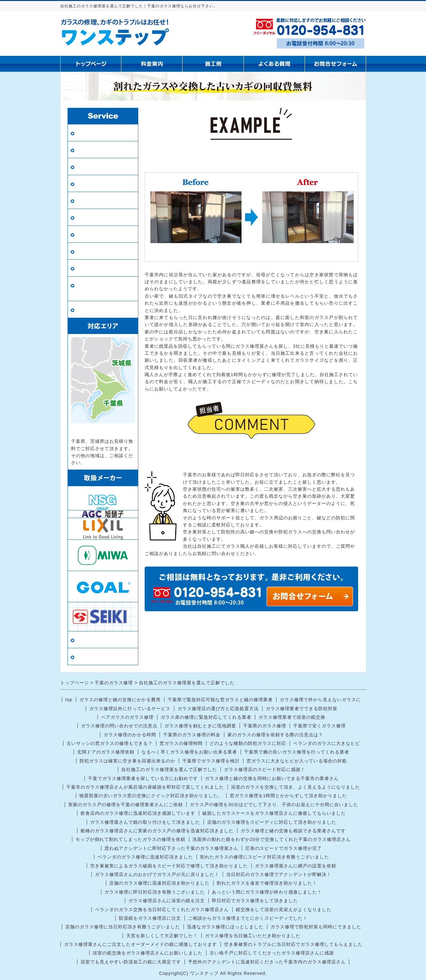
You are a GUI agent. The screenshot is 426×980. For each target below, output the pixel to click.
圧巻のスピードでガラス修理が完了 (284, 848)
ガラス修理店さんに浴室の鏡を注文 (167, 901)
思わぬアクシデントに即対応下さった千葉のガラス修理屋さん (171, 848)
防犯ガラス (89, 167)
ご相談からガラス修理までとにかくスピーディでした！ (248, 918)
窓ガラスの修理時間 (181, 743)
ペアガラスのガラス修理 (127, 717)
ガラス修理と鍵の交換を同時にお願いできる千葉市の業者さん (272, 778)
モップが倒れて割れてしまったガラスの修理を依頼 (130, 839)
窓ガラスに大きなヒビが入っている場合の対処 (297, 761)
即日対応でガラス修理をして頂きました (255, 901)
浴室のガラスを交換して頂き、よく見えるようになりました (296, 787)
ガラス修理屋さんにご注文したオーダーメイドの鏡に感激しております (141, 944)
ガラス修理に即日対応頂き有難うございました (155, 892)
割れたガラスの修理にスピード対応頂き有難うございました (265, 857)
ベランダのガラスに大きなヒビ (327, 743)
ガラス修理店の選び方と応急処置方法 (218, 709)
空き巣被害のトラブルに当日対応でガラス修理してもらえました (293, 944)
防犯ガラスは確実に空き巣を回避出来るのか (127, 761)
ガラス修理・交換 (97, 133)
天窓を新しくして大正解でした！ (162, 936)
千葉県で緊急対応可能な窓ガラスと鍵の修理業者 (220, 700)
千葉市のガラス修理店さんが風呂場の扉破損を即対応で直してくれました (145, 787)
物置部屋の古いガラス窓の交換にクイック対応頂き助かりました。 (151, 796)
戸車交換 (87, 310)
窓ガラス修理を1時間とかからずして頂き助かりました (289, 796)
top (69, 700)
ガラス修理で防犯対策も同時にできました (316, 927)
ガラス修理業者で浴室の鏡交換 (292, 717)
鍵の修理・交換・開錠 (103, 268)
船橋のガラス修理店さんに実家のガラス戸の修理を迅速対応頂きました (157, 831)
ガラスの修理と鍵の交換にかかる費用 (120, 700)
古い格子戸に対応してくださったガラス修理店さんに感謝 (272, 953)
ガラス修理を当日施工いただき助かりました (253, 936)
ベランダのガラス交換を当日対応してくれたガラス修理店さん (162, 909)
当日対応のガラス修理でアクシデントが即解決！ (279, 874)
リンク (84, 657)
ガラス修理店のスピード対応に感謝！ (265, 769)
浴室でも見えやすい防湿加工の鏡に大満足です (131, 962)
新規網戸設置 (92, 200)
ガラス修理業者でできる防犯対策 (302, 709)
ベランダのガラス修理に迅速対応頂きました (145, 857)
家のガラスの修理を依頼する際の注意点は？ (275, 735)
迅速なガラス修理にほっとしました (225, 927)
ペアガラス (89, 150)
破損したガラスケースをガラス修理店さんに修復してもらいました (274, 813)
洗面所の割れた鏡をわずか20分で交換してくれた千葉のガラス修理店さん (272, 839)
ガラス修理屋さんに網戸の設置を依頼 (296, 866)
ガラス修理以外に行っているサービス (130, 709)
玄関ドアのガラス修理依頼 (106, 752)
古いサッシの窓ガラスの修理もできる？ (110, 743)
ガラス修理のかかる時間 (130, 735)
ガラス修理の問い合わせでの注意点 (119, 726)
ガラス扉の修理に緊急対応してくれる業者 (206, 717)
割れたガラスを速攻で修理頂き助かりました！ (267, 883)
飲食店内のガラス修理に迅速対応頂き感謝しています (138, 813)
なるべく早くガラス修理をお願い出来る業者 (189, 752)
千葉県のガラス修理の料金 (192, 735)
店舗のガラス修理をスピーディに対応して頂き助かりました (272, 822)
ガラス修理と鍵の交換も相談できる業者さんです (293, 831)
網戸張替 (87, 184)
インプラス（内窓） (100, 251)
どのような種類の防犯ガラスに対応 (248, 743)
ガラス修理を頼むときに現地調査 (200, 726)
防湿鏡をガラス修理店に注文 (150, 918)
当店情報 (87, 640)
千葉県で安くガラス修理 (319, 726)
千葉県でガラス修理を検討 (211, 761)
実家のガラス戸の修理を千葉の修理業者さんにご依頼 (126, 805)
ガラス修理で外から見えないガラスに (320, 700)
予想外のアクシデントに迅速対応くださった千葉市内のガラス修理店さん (267, 962)
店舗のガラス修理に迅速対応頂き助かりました (159, 883)
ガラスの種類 (92, 234)
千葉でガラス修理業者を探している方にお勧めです (143, 778)
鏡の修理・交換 (95, 217)
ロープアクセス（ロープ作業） (103, 289)
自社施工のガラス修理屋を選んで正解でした (169, 769)
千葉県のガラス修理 (265, 726)
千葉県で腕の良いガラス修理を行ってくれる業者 (297, 752)
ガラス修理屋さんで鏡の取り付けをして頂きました (145, 822)
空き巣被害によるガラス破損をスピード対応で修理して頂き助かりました (169, 866)
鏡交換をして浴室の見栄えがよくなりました (284, 909)
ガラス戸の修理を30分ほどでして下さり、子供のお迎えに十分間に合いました (274, 805)
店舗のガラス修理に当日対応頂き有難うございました (123, 927)
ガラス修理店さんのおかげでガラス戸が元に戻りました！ (157, 874)
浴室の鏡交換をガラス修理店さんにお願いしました (148, 953)
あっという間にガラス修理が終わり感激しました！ (267, 892)
